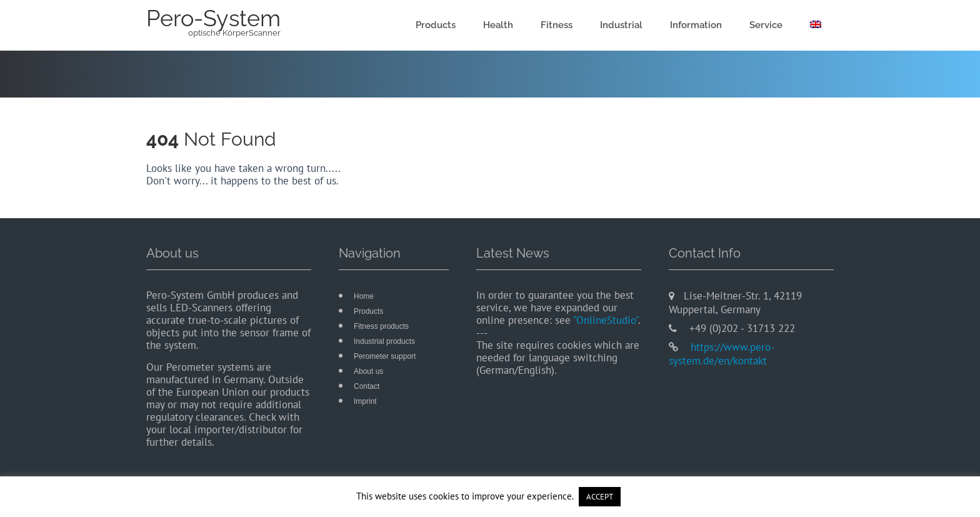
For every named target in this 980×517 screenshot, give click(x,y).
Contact (367, 386)
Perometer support (385, 356)
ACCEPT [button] (600, 497)
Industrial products (384, 341)
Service (766, 25)
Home (364, 296)
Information (696, 25)
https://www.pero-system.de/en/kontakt (722, 354)
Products (436, 25)
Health (498, 25)
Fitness (557, 25)
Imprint (365, 401)
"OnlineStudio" (606, 320)
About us (368, 371)
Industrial (621, 25)
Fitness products (381, 326)
